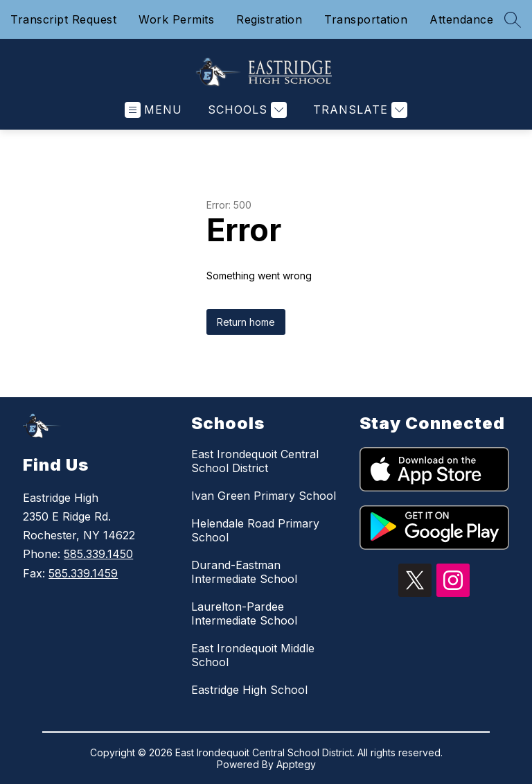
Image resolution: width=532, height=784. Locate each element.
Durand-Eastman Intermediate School (244, 572)
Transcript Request (63, 19)
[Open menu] (153, 110)
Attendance (461, 19)
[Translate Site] (358, 110)
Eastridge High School (249, 690)
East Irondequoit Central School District (255, 461)
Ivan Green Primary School (264, 496)
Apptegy (296, 764)
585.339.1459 (83, 573)
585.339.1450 (98, 554)
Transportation (366, 19)
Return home (246, 322)
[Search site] (513, 19)
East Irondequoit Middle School (253, 655)
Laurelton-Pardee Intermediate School (244, 613)
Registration (269, 19)
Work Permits (176, 19)
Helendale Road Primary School (255, 530)
